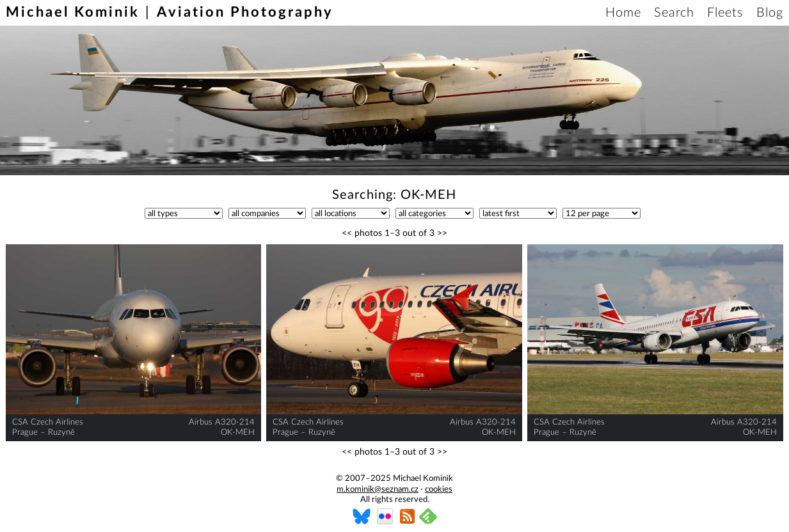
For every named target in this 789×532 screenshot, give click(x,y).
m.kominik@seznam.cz (378, 489)
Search (674, 13)
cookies (439, 489)
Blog (770, 13)
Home (623, 13)
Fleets (725, 13)
